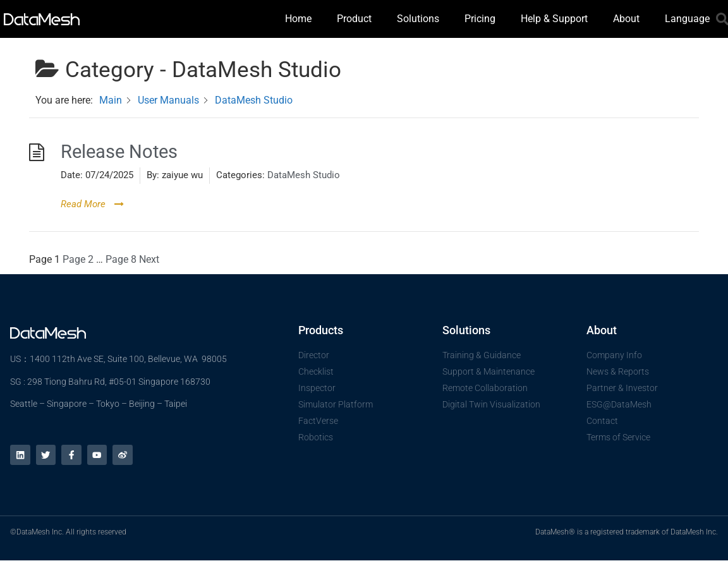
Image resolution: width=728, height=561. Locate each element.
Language (687, 19)
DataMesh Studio (304, 175)
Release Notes (119, 152)
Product (354, 19)
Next (149, 259)
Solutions (418, 19)
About (626, 19)
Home (298, 19)
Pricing (480, 19)
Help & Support (554, 19)
